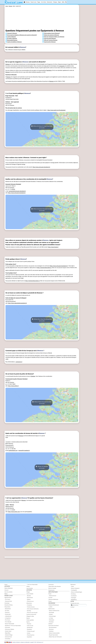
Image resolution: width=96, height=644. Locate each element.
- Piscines (29, 624)
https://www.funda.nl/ (53, 247)
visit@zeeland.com (13, 451)
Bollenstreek (51, 609)
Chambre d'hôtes (9, 605)
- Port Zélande (8, 622)
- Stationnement (52, 596)
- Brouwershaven (52, 627)
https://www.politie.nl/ (13, 386)
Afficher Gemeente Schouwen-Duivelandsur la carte (42, 210)
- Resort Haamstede (9, 624)
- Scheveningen (52, 616)
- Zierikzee (51, 631)
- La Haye (51, 618)
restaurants (62, 66)
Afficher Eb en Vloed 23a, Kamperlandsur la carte (42, 320)
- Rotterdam (51, 620)
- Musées (29, 596)
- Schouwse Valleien (9, 629)
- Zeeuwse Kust (8, 601)
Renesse (28, 2)
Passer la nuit (33, 2)
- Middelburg (74, 600)
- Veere (72, 586)
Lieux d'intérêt (30, 594)
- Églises (29, 599)
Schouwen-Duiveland (54, 626)
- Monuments (30, 598)
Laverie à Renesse (11, 37)
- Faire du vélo (30, 626)
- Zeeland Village (8, 635)
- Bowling (29, 611)
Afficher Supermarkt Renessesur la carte (42, 529)
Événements (49, 2)
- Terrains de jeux (31, 607)
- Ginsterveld (7, 614)
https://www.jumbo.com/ (14, 512)
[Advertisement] (85, 39)
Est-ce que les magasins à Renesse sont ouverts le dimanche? (22, 35)
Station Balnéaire (9, 588)
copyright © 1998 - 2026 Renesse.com (37, 642)
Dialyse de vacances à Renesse (51, 35)
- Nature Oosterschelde (54, 633)
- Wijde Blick (7, 633)
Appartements (8, 598)
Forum (50, 601)
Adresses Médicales (53, 599)
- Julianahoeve (8, 616)
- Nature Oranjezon (75, 588)
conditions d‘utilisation (16, 642)
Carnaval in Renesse (12, 33)
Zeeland (50, 624)
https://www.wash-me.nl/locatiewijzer (56, 110)
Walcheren (73, 585)
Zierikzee (33, 376)
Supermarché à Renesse (50, 42)
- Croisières (29, 605)
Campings (7, 603)
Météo (63, 2)
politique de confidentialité (25, 642)
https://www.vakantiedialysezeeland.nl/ (17, 303)
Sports (28, 622)
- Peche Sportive (30, 635)
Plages (39, 2)
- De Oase (7, 611)
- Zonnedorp (7, 639)
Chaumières (7, 607)
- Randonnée (30, 628)
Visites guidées (30, 620)
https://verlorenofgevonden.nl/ (44, 268)
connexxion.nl (19, 362)
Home (6, 585)
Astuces (6, 590)
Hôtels (28, 586)
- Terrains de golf (31, 631)
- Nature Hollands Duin (54, 611)
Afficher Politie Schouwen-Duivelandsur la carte (42, 403)
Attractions (29, 603)
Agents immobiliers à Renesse (14, 42)
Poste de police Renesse (50, 38)
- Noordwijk (51, 613)
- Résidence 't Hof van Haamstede (13, 626)
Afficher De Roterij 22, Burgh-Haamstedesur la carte (42, 127)
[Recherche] (66, 2)
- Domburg (73, 594)
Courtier (50, 598)
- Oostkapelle (74, 590)
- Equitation (29, 637)
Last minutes (30, 588)
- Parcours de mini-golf (32, 613)
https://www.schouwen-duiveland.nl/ (41, 167)
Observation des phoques (55, 586)
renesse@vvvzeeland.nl (24, 451)
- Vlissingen (73, 598)
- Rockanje (51, 622)
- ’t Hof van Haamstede (32, 585)
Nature (28, 618)
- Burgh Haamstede (53, 635)
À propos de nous (75, 603)
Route (50, 594)
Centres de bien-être (31, 614)
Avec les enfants (8, 592)
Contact (72, 607)
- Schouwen (7, 627)
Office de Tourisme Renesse (51, 40)
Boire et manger (52, 588)
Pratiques (55, 2)
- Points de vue (30, 601)
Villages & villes (30, 616)
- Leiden (50, 607)
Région (59, 2)
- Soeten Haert (8, 631)
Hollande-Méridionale (54, 605)
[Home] (24, 2)
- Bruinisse (51, 629)
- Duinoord (7, 613)
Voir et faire (43, 2)
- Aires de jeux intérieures (33, 609)
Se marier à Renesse (12, 38)
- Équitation (29, 629)
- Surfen (28, 633)
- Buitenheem (8, 609)
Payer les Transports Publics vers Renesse (54, 37)
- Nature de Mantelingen (76, 592)
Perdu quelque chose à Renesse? (52, 33)
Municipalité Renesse (12, 40)
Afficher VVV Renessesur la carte (42, 467)
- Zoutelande (74, 596)
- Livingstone (8, 618)
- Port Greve (7, 599)
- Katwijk (51, 614)
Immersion (51, 585)
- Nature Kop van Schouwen (55, 637)
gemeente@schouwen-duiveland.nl (17, 191)
